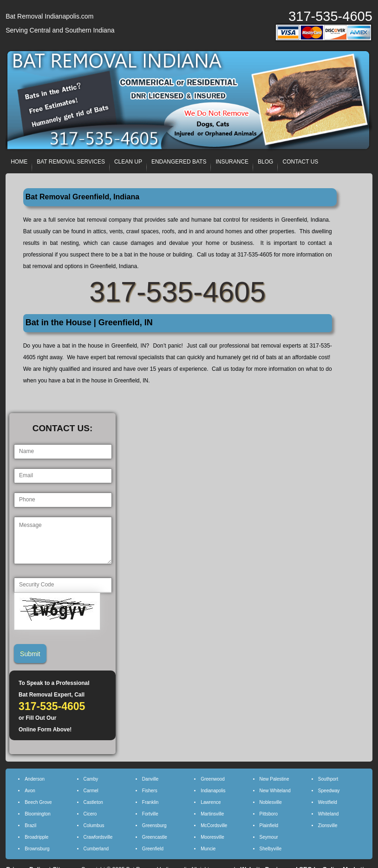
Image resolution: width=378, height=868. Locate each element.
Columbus (94, 825)
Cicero (90, 814)
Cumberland (96, 849)
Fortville (150, 814)
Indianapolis (213, 791)
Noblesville (271, 802)
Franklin (150, 802)
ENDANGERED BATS (179, 162)
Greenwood (213, 779)
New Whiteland (275, 791)
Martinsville (212, 814)
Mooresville (212, 837)
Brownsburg (37, 849)
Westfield (328, 802)
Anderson (35, 779)
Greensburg (154, 825)
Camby (91, 779)
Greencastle (155, 837)
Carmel (91, 791)
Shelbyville (271, 849)
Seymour (269, 837)
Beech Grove (38, 802)
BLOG (265, 162)
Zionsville (328, 825)
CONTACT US (300, 162)
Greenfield (153, 849)
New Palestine (274, 779)
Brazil (30, 825)
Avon (30, 791)
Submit (30, 654)
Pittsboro (269, 814)
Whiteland (328, 814)
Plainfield (269, 825)
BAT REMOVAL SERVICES (71, 162)
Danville (150, 779)
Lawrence (211, 802)
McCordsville (214, 825)
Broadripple (36, 837)
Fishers (150, 791)
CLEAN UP (128, 162)
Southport (328, 779)
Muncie (208, 849)
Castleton (93, 802)
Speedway (329, 791)
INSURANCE (232, 162)
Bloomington (38, 814)
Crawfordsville (98, 837)
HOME (19, 162)
